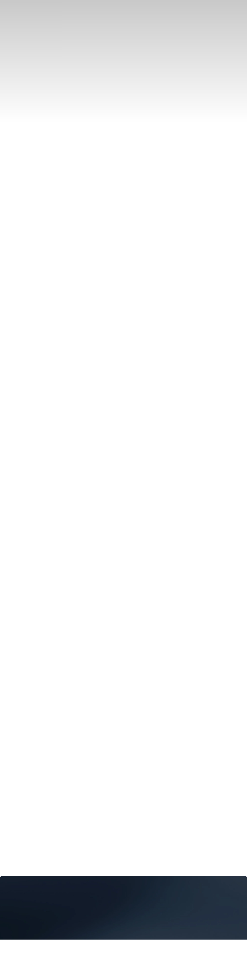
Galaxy (17, 59)
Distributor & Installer (29, 93)
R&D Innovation (25, 114)
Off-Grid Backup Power (30, 30)
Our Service (21, 173)
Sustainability (29, 216)
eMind (17, 72)
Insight (17, 148)
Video (16, 169)
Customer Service (25, 177)
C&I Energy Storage (27, 21)
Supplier (18, 182)
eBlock (17, 55)
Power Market (23, 34)
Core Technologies (26, 118)
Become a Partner (25, 97)
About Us (9, 216)
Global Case (21, 38)
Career (45, 216)
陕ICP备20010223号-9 (82, 708)
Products (9, 47)
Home (7, 251)
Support (8, 675)
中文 (15, 207)
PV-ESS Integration (27, 17)
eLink (16, 68)
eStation (18, 64)
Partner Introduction (27, 89)
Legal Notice (36, 717)
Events (17, 143)
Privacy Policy (13, 717)
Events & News (14, 131)
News (16, 139)
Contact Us (60, 216)
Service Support (14, 156)
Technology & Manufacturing (25, 106)
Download (20, 164)
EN (14, 203)
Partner (7, 81)
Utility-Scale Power (27, 25)
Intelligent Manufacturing (32, 123)
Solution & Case (15, 8)
